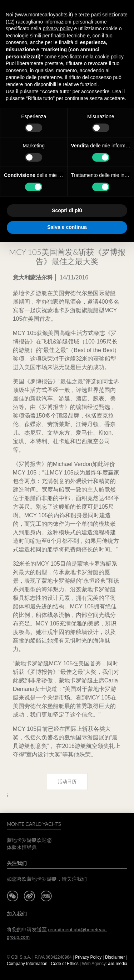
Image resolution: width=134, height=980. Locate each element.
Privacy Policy (88, 957)
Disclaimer (116, 957)
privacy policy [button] (58, 28)
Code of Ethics (64, 964)
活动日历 (67, 782)
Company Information (27, 964)
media (118, 964)
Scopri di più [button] (67, 210)
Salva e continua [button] (67, 227)
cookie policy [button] (109, 57)
